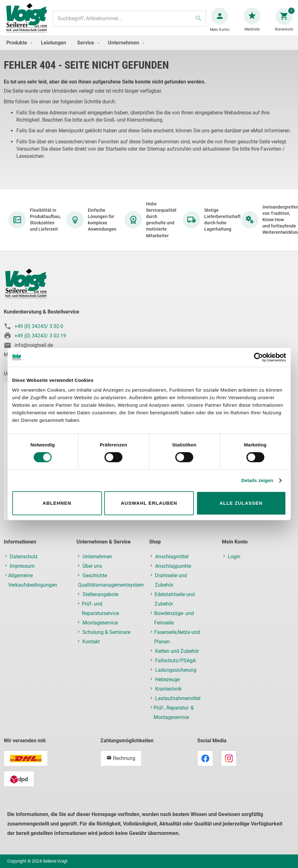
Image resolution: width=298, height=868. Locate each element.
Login (234, 558)
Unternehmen (97, 558)
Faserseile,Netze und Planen (177, 638)
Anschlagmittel (172, 558)
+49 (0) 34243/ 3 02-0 (39, 328)
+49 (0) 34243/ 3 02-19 (40, 337)
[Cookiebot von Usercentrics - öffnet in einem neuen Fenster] (259, 357)
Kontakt (91, 643)
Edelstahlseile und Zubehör (175, 600)
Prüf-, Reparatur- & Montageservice (174, 713)
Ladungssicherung (176, 671)
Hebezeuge (167, 680)
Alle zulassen (241, 503)
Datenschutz (24, 558)
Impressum (22, 567)
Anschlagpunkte (173, 567)
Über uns (92, 567)
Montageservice (100, 624)
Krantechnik (168, 690)
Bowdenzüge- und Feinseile (174, 619)
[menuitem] (18, 49)
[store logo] (29, 22)
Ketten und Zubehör (177, 652)
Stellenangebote (100, 595)
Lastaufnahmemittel (178, 699)
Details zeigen (257, 480)
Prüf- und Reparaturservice (100, 609)
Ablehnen (57, 503)
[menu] (149, 49)
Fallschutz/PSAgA (175, 661)
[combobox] (129, 22)
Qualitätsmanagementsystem (111, 586)
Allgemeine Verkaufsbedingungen (33, 581)
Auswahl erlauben (149, 503)
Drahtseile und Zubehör (171, 581)
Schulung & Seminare (106, 633)
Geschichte (95, 576)
